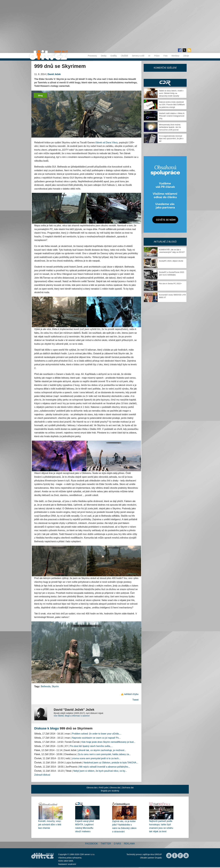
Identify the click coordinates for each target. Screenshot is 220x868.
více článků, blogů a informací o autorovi (72, 716)
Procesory (92, 56)
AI (149, 56)
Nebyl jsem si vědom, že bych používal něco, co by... (100, 771)
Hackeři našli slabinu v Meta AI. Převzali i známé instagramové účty (172, 116)
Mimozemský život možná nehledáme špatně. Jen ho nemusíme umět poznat (170, 127)
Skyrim (55, 686)
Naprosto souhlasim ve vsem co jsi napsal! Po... (96, 738)
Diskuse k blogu (47, 728)
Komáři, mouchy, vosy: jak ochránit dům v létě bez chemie (50, 825)
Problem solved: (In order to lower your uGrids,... (97, 734)
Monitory (175, 56)
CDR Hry (165, 83)
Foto (166, 56)
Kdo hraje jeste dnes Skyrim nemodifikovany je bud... (108, 742)
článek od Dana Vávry (106, 142)
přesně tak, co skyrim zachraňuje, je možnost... (102, 750)
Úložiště (124, 56)
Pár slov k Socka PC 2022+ (170, 283)
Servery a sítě (138, 56)
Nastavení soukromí (67, 864)
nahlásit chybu (131, 694)
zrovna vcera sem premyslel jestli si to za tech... (96, 758)
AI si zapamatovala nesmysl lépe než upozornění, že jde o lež (171, 138)
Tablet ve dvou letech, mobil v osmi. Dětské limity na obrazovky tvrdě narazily (171, 93)
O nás (117, 844)
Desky (104, 56)
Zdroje (186, 56)
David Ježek (54, 74)
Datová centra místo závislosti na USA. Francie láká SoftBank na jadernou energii (172, 105)
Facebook (92, 844)
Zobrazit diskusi (42, 775)
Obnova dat (115, 788)
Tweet (135, 700)
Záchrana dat (128, 788)
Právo (157, 56)
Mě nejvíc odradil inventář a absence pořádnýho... (105, 767)
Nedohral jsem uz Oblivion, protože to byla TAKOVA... (111, 763)
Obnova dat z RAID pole (97, 788)
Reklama (129, 844)
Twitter (106, 844)
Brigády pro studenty (110, 791)
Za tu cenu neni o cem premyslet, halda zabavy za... (104, 754)
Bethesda (46, 686)
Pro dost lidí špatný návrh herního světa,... (91, 746)
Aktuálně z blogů (165, 242)
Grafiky (114, 56)
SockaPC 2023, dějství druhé (171, 261)
